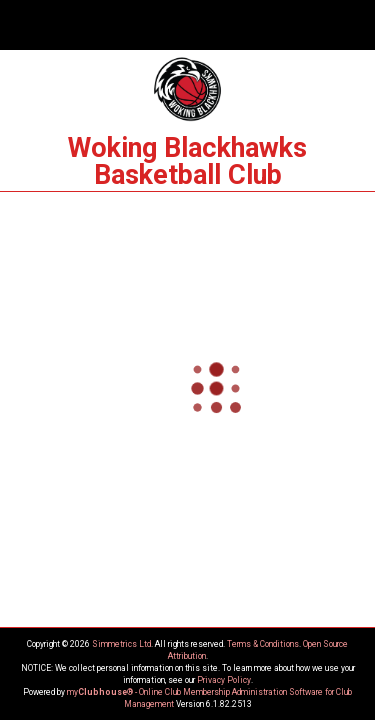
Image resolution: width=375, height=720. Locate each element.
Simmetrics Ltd (121, 644)
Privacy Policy (224, 680)
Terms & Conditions (263, 644)
